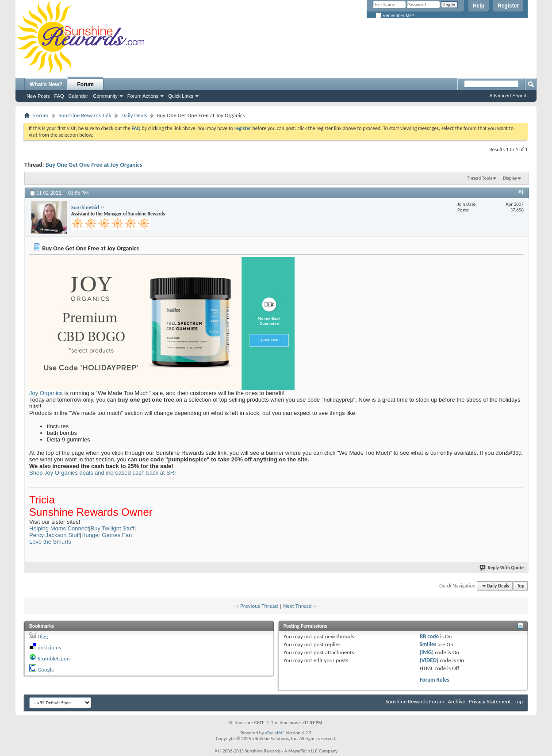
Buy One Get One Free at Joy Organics (94, 165)
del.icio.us (49, 647)
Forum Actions (143, 96)
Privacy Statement (490, 701)
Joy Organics (46, 393)
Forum (86, 84)
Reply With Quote (502, 568)
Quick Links (181, 96)
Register (508, 6)
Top (521, 586)
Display (510, 178)
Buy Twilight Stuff (113, 528)
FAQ (59, 96)
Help (479, 6)
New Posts (38, 96)
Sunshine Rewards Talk (85, 115)
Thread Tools (480, 178)
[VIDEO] (429, 660)
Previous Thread (259, 606)
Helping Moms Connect (59, 528)
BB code (429, 636)
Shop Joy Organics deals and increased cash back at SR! (103, 473)
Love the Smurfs (50, 542)
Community (105, 96)
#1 (521, 192)
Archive (456, 701)
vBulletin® (275, 733)
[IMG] (427, 652)
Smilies (428, 644)
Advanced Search (508, 96)
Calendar (79, 96)
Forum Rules (435, 680)
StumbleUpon (54, 658)
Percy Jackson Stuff (55, 535)
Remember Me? (395, 16)
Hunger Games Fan (107, 535)
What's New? (46, 84)
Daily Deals (134, 115)
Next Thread (297, 606)
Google (46, 670)
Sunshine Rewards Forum (415, 701)
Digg (43, 636)
